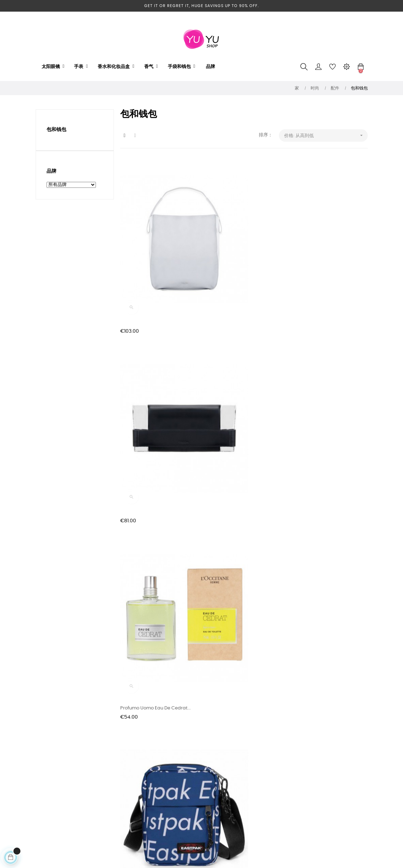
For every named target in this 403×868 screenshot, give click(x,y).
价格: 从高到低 (326, 136)
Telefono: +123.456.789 (201, 774)
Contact (186, 787)
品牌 (51, 171)
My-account (191, 800)
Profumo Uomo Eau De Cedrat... (324, 267)
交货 (125, 774)
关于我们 (129, 800)
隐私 (125, 787)
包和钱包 (56, 130)
